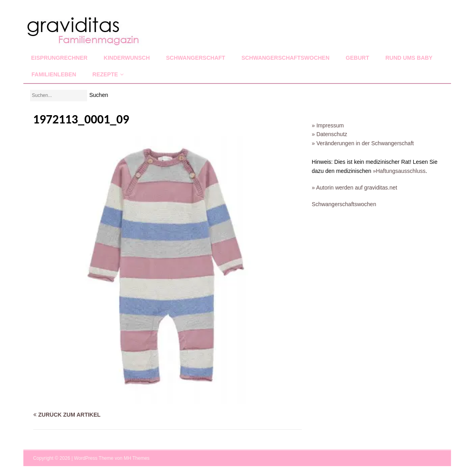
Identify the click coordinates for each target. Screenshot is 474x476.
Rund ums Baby (409, 58)
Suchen (99, 95)
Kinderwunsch (127, 58)
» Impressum (328, 125)
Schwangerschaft (195, 58)
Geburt (357, 58)
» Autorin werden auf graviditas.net (354, 188)
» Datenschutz (329, 134)
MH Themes (136, 458)
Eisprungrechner (59, 58)
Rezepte (105, 74)
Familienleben (54, 74)
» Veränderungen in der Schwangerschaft (363, 143)
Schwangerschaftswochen (286, 58)
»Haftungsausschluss (399, 171)
